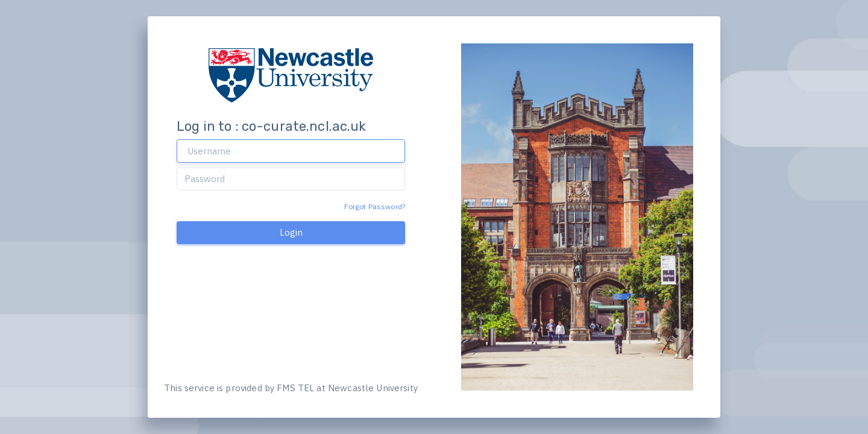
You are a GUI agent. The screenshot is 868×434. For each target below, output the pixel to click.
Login (291, 232)
